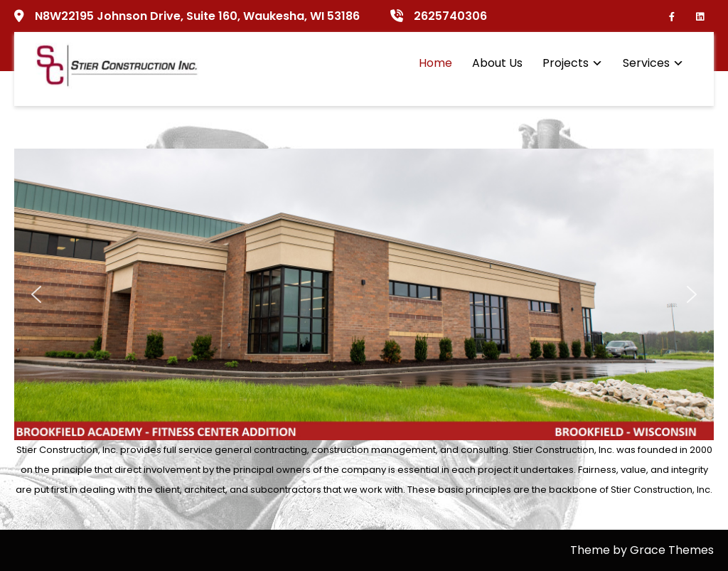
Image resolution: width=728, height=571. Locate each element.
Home (435, 63)
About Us (497, 63)
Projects (566, 63)
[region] (364, 294)
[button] (36, 294)
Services (646, 63)
